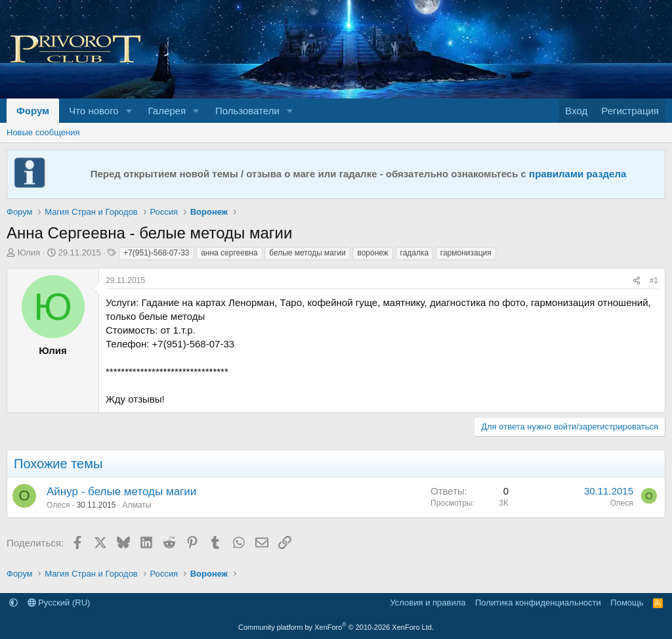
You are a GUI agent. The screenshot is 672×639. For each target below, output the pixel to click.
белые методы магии (307, 253)
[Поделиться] (637, 281)
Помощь (627, 603)
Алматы (136, 505)
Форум (33, 111)
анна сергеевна (229, 253)
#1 (654, 280)
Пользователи (247, 111)
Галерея (167, 111)
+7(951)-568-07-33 (156, 253)
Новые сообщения (43, 132)
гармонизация (466, 253)
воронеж (372, 253)
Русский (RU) (59, 603)
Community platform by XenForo (336, 627)
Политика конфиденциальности (538, 603)
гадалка (415, 253)
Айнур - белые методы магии (121, 492)
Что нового (94, 111)
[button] (129, 111)
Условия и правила (428, 603)
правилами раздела (577, 174)
